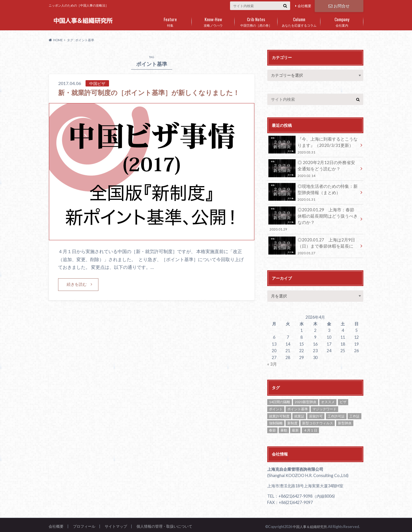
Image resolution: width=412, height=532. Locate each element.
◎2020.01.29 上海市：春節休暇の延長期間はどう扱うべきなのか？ (313, 217)
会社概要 (304, 6)
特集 (170, 21)
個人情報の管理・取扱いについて (164, 523)
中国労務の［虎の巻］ (256, 21)
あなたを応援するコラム (299, 21)
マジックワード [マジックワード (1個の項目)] (324, 406)
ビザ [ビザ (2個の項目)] (343, 399)
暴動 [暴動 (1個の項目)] (284, 427)
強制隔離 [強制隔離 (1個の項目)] (276, 420)
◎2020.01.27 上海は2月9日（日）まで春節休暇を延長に (313, 243)
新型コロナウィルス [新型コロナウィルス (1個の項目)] (318, 420)
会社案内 (342, 21)
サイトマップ (116, 523)
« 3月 (272, 361)
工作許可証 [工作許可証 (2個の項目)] (336, 413)
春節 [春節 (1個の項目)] (272, 427)
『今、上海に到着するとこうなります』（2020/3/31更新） (313, 145)
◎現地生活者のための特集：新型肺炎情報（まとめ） (313, 191)
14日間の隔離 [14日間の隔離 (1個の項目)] (280, 399)
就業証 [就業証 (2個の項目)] (299, 413)
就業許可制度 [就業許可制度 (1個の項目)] (279, 413)
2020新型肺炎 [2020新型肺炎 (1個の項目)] (306, 399)
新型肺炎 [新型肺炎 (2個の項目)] (345, 420)
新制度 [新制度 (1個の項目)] (292, 420)
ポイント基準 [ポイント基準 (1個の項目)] (298, 406)
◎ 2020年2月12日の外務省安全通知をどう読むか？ (313, 168)
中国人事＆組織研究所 (308, 523)
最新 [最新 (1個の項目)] (295, 427)
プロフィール (84, 523)
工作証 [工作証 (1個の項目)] (354, 413)
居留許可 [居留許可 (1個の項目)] (316, 413)
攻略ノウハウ (213, 21)
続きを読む (77, 294)
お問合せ (339, 6)
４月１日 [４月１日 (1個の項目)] (310, 427)
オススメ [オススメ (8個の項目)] (328, 399)
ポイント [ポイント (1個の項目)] (276, 406)
